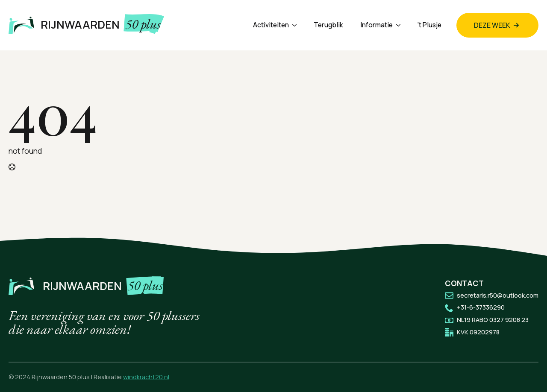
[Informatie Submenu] (401, 25)
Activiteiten (271, 25)
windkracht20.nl (146, 377)
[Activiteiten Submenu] (297, 25)
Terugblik (328, 25)
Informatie (376, 25)
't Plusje (429, 25)
